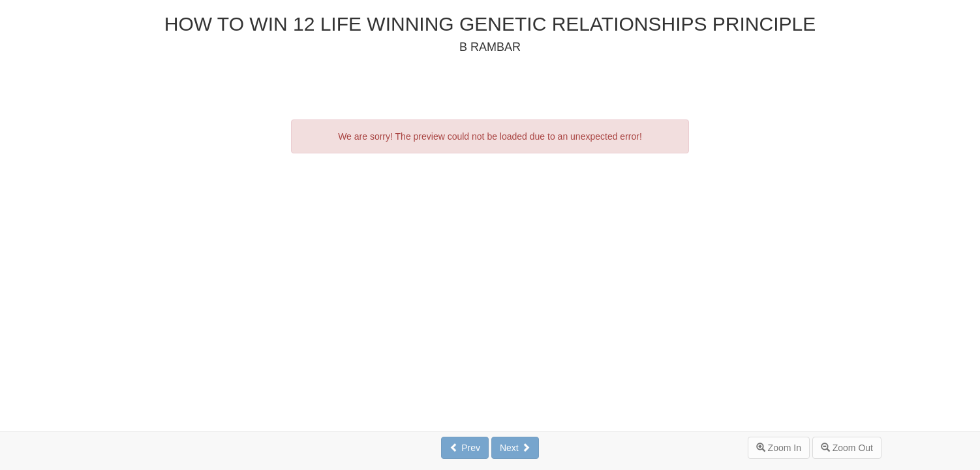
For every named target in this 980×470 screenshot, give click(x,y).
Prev (465, 448)
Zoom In (779, 448)
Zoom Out (847, 448)
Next (515, 448)
